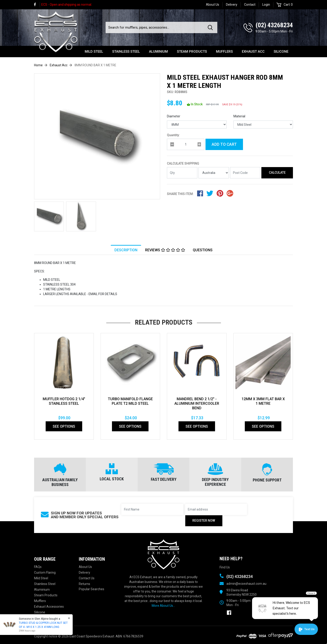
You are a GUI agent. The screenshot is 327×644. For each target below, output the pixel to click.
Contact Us (87, 578)
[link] (37, 5)
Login (266, 5)
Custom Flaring (45, 572)
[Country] (214, 173)
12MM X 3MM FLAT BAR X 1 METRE (263, 401)
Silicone (281, 52)
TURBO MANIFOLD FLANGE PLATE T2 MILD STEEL (130, 401)
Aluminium (158, 52)
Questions (203, 250)
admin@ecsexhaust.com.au (246, 584)
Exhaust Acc (253, 52)
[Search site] (211, 27)
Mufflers (224, 52)
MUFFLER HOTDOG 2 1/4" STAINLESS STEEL (64, 401)
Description (126, 250)
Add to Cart (224, 144)
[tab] (126, 250)
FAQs (38, 567)
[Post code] (245, 173)
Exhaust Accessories (49, 607)
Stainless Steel (126, 52)
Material (239, 116)
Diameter (174, 116)
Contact (250, 5)
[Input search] (155, 27)
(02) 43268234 (274, 25)
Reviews (165, 250)
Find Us (225, 567)
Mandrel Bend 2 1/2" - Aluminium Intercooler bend (197, 403)
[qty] (186, 144)
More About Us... (163, 606)
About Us (213, 5)
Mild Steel (94, 52)
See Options (64, 426)
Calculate (277, 173)
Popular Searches (92, 589)
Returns (84, 584)
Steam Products (192, 52)
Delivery (232, 5)
